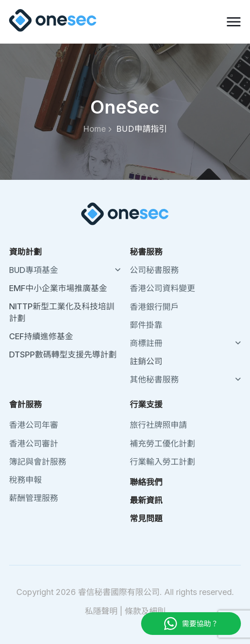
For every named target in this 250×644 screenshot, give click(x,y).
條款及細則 (145, 611)
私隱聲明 (101, 611)
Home (97, 129)
